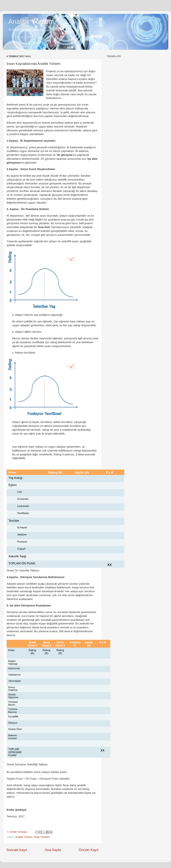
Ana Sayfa (53, 850)
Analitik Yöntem (31, 22)
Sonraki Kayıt (17, 850)
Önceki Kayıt (89, 850)
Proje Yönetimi (42, 837)
